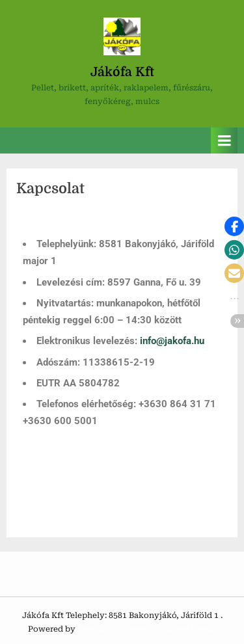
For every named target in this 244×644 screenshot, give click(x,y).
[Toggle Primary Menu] (224, 141)
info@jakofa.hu (172, 341)
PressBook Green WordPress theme (147, 629)
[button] (234, 226)
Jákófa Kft (122, 72)
